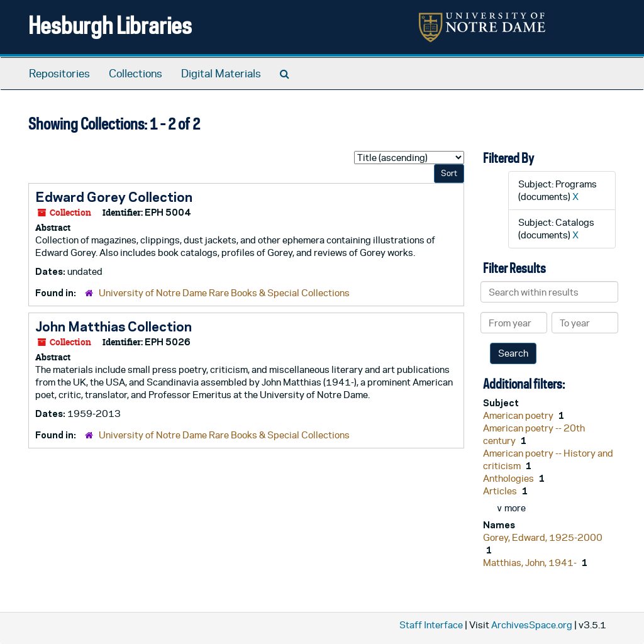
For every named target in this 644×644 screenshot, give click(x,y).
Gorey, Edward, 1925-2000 (543, 537)
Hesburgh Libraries (110, 25)
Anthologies (509, 478)
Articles (501, 491)
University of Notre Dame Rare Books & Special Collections (224, 293)
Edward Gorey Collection (114, 197)
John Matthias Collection (114, 326)
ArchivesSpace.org (532, 625)
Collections (136, 74)
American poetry (519, 415)
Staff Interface (431, 625)
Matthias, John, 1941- (531, 563)
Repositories (59, 74)
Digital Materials (221, 74)
